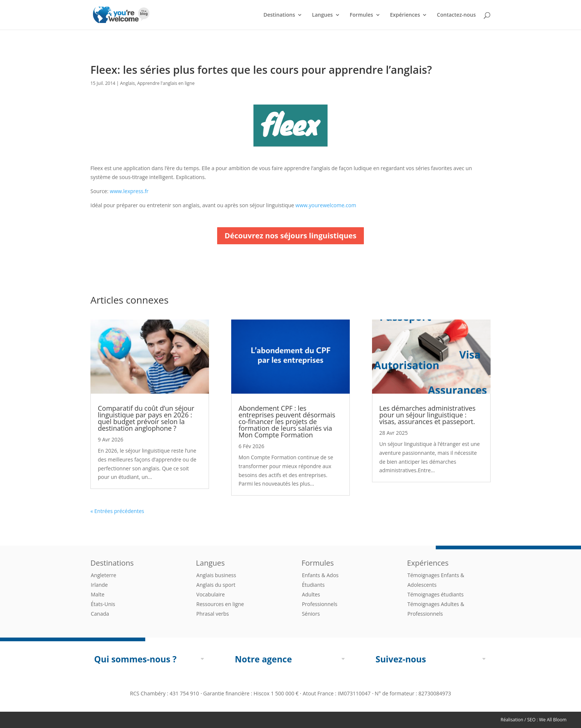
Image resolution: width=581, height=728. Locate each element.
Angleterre (104, 575)
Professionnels (320, 604)
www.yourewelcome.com (326, 205)
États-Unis (103, 604)
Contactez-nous (456, 15)
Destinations (279, 15)
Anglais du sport (216, 585)
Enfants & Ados (320, 575)
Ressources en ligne (220, 604)
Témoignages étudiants (435, 594)
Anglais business (216, 575)
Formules (361, 15)
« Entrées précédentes (117, 511)
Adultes (311, 594)
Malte (98, 594)
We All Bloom (553, 720)
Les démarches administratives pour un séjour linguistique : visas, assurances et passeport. (428, 415)
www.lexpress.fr (129, 191)
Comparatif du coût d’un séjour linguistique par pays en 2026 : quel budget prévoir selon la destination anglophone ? (146, 418)
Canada (100, 614)
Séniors (311, 614)
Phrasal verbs (213, 614)
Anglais (127, 83)
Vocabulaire (211, 594)
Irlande (99, 585)
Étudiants (313, 585)
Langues (322, 15)
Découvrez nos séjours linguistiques (290, 236)
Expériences (405, 15)
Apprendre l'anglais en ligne (166, 83)
